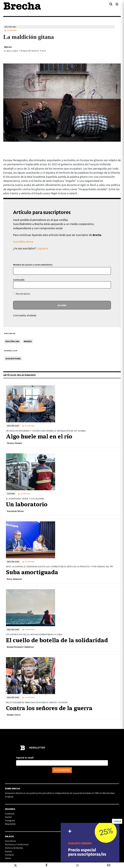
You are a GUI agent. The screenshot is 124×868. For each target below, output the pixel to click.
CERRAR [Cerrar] (117, 71)
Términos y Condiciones (17, 844)
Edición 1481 (10, 27)
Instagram (10, 820)
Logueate (42, 248)
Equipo (8, 851)
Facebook (10, 813)
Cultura (11, 494)
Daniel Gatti (14, 715)
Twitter (8, 817)
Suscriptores (13, 358)
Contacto (9, 855)
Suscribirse (10, 841)
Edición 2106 (13, 426)
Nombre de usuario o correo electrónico (33, 265)
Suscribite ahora (23, 242)
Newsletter (10, 824)
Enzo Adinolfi (14, 579)
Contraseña (19, 280)
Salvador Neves (15, 511)
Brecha (8, 47)
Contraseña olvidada (25, 315)
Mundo (28, 341)
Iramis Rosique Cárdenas (20, 647)
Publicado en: (10, 333)
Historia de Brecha (14, 848)
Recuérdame (22, 294)
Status (8, 858)
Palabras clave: (11, 351)
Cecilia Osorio (14, 443)
